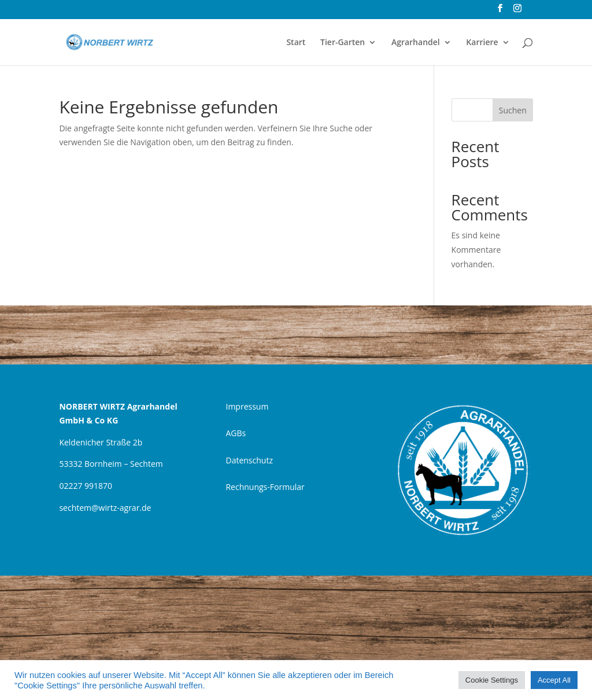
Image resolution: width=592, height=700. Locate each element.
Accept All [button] (554, 680)
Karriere (482, 43)
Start (296, 43)
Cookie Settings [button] (492, 680)
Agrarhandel (416, 43)
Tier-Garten (343, 43)
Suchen (513, 110)
